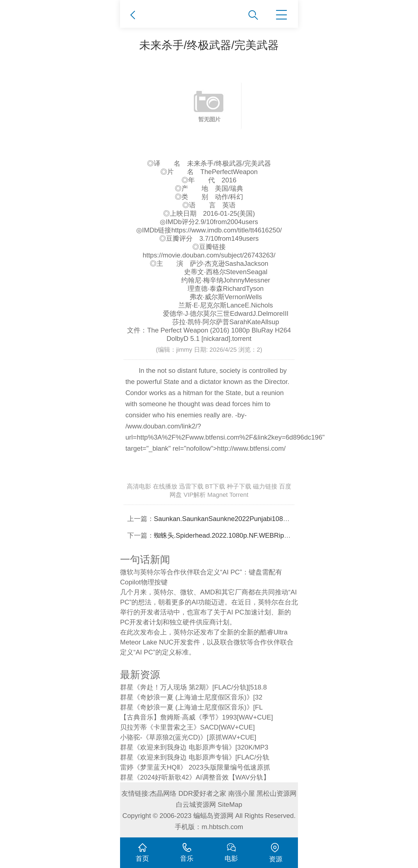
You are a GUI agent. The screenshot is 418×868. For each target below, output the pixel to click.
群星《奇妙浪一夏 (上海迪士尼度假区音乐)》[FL (191, 707)
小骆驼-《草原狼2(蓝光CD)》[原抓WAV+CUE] (188, 737)
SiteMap (230, 804)
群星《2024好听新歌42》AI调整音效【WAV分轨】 (195, 777)
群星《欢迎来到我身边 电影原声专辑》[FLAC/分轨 (195, 757)
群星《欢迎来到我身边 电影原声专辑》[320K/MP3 (194, 747)
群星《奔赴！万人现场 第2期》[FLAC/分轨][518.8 (193, 687)
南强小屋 (242, 793)
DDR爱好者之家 (202, 793)
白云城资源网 (196, 804)
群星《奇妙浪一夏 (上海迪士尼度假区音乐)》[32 (191, 697)
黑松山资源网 (277, 793)
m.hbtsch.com (222, 827)
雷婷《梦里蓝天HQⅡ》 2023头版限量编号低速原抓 (195, 767)
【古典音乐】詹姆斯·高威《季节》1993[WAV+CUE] (196, 717)
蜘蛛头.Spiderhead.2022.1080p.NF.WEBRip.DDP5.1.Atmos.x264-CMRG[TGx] (270, 535)
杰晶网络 (163, 793)
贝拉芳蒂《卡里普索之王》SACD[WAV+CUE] (187, 727)
